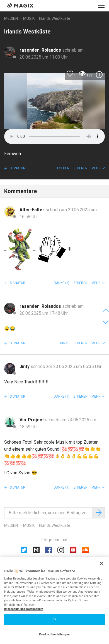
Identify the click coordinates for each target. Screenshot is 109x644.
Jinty (25, 367)
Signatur (17, 168)
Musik (29, 18)
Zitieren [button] (80, 168)
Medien (11, 18)
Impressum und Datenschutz (24, 609)
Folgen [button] (63, 168)
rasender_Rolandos (41, 50)
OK (55, 619)
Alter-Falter (32, 210)
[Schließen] (101, 563)
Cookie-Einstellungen (54, 634)
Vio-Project (32, 420)
